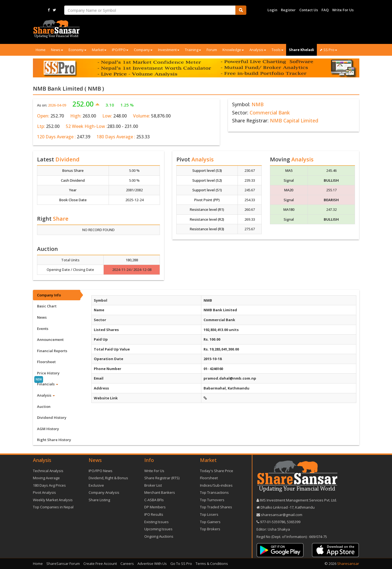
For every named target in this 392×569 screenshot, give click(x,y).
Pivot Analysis (44, 492)
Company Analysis (104, 492)
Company (143, 50)
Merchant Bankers (160, 492)
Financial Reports (52, 351)
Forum (212, 50)
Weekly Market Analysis (53, 500)
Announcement (50, 340)
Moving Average (46, 478)
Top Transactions (214, 492)
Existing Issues (156, 522)
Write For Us (343, 10)
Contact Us (309, 10)
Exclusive (96, 485)
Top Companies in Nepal (53, 507)
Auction (44, 407)
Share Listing (99, 500)
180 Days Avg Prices (49, 485)
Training (193, 50)
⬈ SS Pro (328, 50)
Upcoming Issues (158, 529)
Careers (127, 564)
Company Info (49, 295)
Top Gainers (210, 522)
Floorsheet (46, 362)
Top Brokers (210, 529)
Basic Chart (47, 306)
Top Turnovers (212, 500)
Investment (169, 50)
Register (288, 10)
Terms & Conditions (212, 564)
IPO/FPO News (101, 471)
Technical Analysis (48, 471)
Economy (77, 50)
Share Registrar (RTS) (162, 478)
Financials (48, 384)
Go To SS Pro (181, 564)
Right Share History (54, 440)
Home (41, 50)
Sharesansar (348, 564)
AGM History (48, 429)
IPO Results (154, 514)
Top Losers (209, 514)
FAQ (325, 10)
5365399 (293, 522)
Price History (48, 373)
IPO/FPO (120, 50)
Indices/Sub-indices (216, 485)
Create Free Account (100, 564)
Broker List (153, 485)
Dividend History (52, 417)
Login (272, 10)
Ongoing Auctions (159, 536)
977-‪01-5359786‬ (273, 522)
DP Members (155, 507)
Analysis (258, 50)
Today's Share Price (217, 471)
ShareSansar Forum (63, 564)
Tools (277, 50)
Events (43, 329)
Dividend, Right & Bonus (108, 478)
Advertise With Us (152, 564)
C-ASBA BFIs (154, 500)
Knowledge (233, 50)
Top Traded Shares (216, 507)
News (57, 50)
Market (99, 50)
